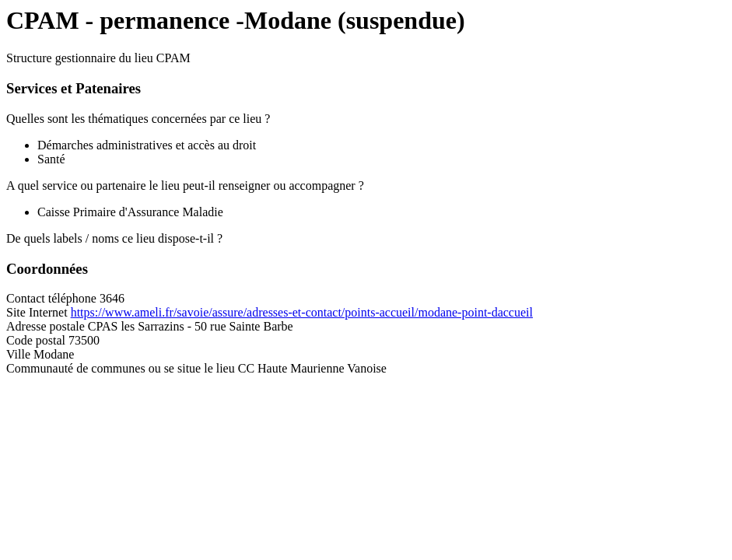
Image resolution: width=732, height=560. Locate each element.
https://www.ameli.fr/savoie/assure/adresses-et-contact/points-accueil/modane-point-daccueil (302, 312)
